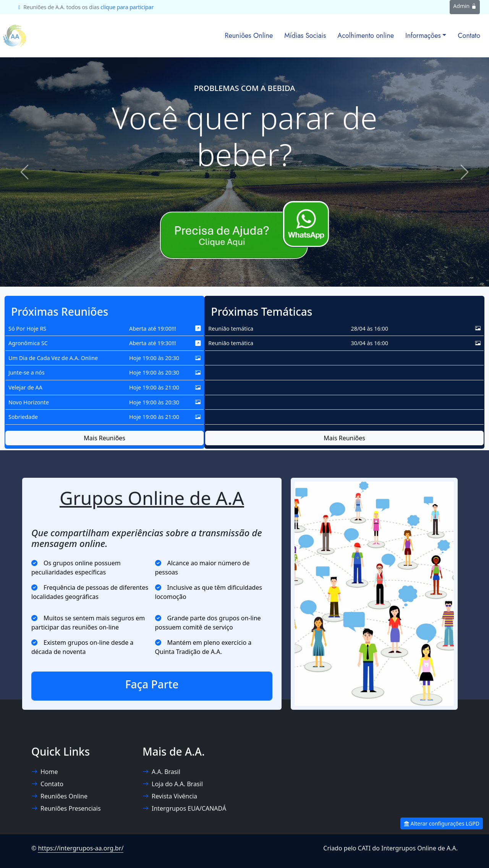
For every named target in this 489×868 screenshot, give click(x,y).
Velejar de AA (25, 387)
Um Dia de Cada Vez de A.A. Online (53, 358)
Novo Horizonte (29, 402)
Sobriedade (23, 417)
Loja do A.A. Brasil (173, 784)
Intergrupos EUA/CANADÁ (184, 808)
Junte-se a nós (27, 372)
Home (45, 772)
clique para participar (127, 7)
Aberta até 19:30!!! (153, 343)
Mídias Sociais (305, 36)
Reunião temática (231, 329)
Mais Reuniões (104, 438)
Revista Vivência (170, 796)
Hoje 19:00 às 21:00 (154, 387)
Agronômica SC (28, 343)
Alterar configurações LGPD (442, 823)
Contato (469, 36)
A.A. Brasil (161, 772)
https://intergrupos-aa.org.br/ (81, 848)
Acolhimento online (366, 36)
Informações (423, 36)
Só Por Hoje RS (27, 329)
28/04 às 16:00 (369, 329)
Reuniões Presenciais (66, 808)
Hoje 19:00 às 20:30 (154, 358)
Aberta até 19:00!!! (153, 329)
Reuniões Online (249, 36)
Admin (465, 6)
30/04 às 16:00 (369, 343)
